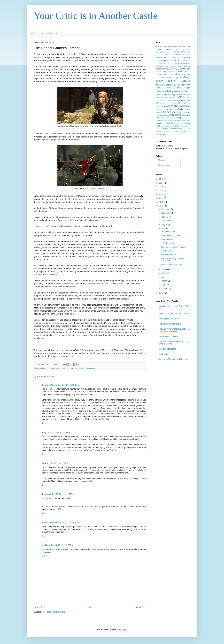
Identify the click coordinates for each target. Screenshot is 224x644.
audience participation (182, 52)
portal (159, 112)
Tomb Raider (164, 354)
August (165, 224)
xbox (177, 132)
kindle (158, 88)
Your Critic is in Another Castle (96, 16)
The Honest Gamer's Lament (173, 247)
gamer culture (166, 81)
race (158, 115)
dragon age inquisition (166, 72)
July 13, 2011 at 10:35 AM (59, 432)
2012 (162, 202)
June (164, 269)
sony (165, 121)
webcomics (174, 129)
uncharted (184, 126)
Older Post (141, 607)
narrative (181, 100)
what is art (185, 129)
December (166, 209)
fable (170, 75)
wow (171, 132)
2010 (162, 293)
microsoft (173, 97)
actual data (185, 46)
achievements (173, 46)
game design (183, 77)
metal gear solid (162, 97)
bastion (168, 55)
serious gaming (174, 118)
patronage (173, 103)
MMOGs (181, 97)
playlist (81, 368)
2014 (162, 194)
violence (164, 129)
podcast (188, 109)
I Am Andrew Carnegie (168, 336)
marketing (168, 91)
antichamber (168, 52)
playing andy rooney (70, 368)
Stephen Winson (49, 385)
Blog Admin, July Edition (171, 235)
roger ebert (186, 115)
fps (174, 77)
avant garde (160, 55)
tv (171, 126)
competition (178, 64)
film (164, 77)
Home (34, 34)
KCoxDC (169, 146)
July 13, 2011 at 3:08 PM (58, 463)
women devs (162, 132)
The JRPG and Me (169, 255)
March (164, 281)
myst (174, 100)
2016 (162, 187)
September (166, 221)
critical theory (176, 66)
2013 (162, 198)
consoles (187, 63)
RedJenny (46, 494)
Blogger (124, 629)
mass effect (182, 91)
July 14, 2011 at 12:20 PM (62, 545)
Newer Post (40, 607)
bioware (182, 55)
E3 (189, 72)
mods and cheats (54, 368)
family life (186, 75)
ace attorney (161, 46)
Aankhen (46, 545)
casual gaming (163, 61)
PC (189, 103)
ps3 (177, 112)
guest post (176, 85)
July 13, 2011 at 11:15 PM (63, 494)
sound (170, 120)
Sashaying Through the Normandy (174, 359)
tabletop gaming (163, 123)
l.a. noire (167, 88)
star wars (177, 120)
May (163, 273)
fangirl (158, 77)
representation (165, 115)
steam (183, 121)
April (164, 277)
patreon (166, 103)
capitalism (186, 58)
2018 (162, 179)
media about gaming (166, 94)
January (165, 289)
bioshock (175, 55)
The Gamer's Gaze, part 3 (172, 265)
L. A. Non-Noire (168, 243)
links (180, 88)
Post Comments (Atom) (56, 612)
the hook (175, 123)
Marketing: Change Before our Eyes (174, 314)
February (166, 285)
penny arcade (162, 106)
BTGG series (169, 58)
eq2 (166, 75)
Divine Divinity (55, 323)
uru (189, 126)
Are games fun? (168, 232)
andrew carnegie (178, 49)
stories (188, 121)
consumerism (162, 66)
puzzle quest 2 (185, 112)
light (174, 88)
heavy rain (186, 85)
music (169, 100)
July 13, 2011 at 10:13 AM (69, 385)
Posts (162, 161)
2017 (162, 183)
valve (158, 129)
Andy (44, 432)
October (165, 217)
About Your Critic (51, 34)
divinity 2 (43, 368)
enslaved (160, 75)
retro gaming (176, 115)
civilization (162, 64)
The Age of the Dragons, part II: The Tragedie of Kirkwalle (174, 330)
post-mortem (90, 368)
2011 (162, 206)
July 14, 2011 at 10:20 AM (69, 523)
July (163, 228)
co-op (170, 63)
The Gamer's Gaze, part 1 (170, 324)
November (166, 213)
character (175, 60)
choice (184, 60)
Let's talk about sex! (167, 349)
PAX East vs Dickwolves (169, 319)
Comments (164, 166)
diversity (166, 69)
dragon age (185, 69)
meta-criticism (183, 94)
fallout (177, 74)
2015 (162, 191)
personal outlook (179, 106)
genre (169, 85)
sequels (163, 118)
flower (169, 77)
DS (185, 72)
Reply (44, 423)
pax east (182, 103)
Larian (37, 320)
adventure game (163, 49)
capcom (179, 58)
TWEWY (176, 126)
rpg (158, 118)
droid (180, 72)
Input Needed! (167, 239)
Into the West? (167, 251)
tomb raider (165, 126)
